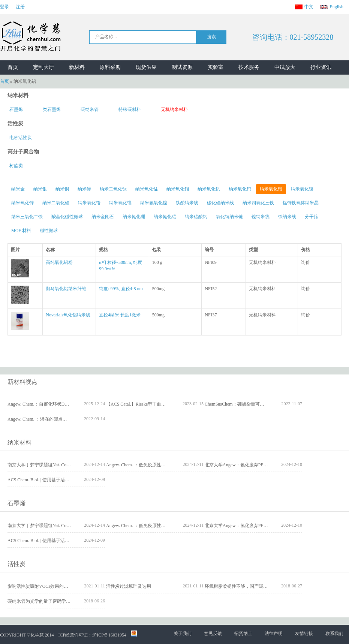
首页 (13, 67)
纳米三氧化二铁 (27, 217)
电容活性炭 (21, 138)
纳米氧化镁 (120, 203)
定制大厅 (43, 67)
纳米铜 (62, 189)
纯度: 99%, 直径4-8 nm (121, 289)
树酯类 (16, 166)
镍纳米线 (261, 217)
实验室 (216, 67)
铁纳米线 (287, 217)
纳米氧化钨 (240, 189)
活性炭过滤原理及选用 (129, 586)
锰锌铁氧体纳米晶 (301, 203)
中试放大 (285, 67)
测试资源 (182, 67)
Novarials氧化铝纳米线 (68, 315)
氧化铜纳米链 (229, 217)
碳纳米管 (90, 109)
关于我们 (183, 634)
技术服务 (249, 67)
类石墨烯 (52, 109)
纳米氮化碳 (165, 217)
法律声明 (274, 634)
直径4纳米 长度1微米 (120, 315)
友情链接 (304, 634)
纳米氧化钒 (209, 189)
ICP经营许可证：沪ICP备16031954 (92, 635)
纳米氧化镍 (302, 189)
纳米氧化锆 (89, 203)
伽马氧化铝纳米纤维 (66, 289)
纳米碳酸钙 (196, 217)
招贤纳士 (243, 634)
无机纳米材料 (174, 109)
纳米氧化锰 (147, 189)
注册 (20, 7)
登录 (4, 7)
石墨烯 (16, 109)
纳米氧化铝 (271, 189)
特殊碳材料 (130, 109)
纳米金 (18, 189)
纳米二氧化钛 (113, 189)
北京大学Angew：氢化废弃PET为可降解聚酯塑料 (253, 465)
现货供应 (146, 67)
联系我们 (334, 634)
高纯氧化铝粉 (59, 262)
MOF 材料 (21, 231)
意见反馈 (213, 634)
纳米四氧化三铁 (258, 203)
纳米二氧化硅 (56, 203)
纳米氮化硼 (134, 217)
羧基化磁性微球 (67, 217)
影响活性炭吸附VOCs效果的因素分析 (45, 586)
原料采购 (110, 67)
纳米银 (40, 189)
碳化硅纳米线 (220, 203)
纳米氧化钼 (178, 189)
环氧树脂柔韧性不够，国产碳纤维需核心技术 (250, 586)
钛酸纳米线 (187, 203)
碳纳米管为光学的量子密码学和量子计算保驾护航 (57, 601)
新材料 (77, 67)
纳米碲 (84, 189)
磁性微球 (49, 231)
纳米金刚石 (103, 217)
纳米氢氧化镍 (154, 203)
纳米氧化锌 (22, 203)
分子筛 (312, 217)
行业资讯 (321, 67)
